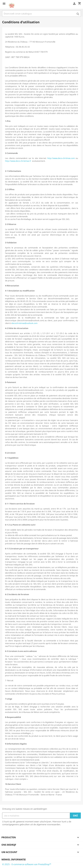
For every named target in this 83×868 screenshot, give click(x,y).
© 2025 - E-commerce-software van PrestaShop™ (27, 864)
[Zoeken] (41, 14)
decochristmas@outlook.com (25, 323)
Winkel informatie (14, 859)
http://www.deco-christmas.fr (18, 161)
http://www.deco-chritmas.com (61, 158)
